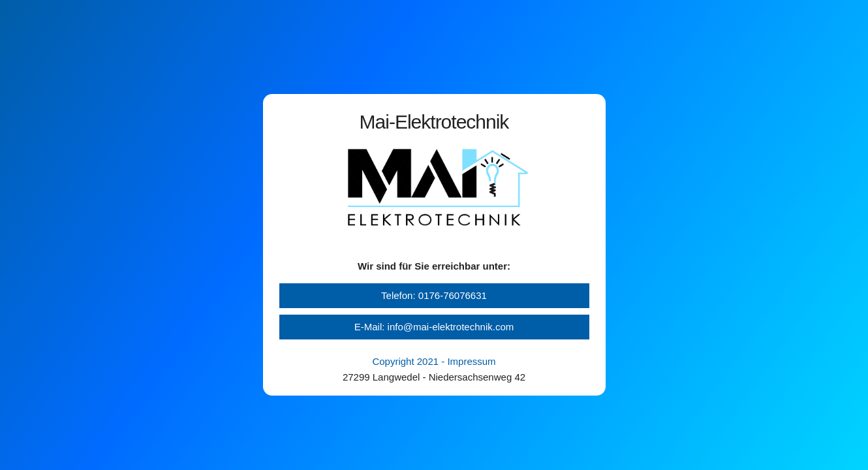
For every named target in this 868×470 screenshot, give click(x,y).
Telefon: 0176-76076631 (434, 295)
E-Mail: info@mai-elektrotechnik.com (434, 327)
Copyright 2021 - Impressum (434, 361)
